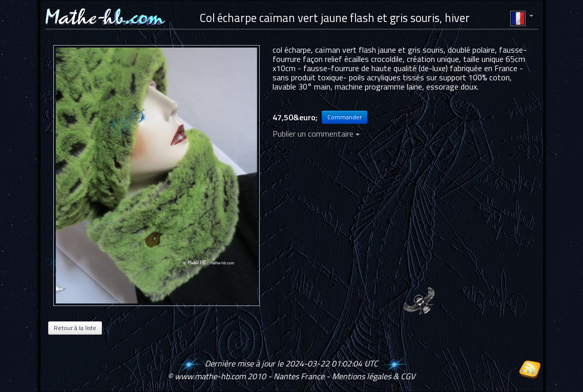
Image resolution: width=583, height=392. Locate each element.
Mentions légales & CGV (373, 376)
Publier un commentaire (316, 134)
